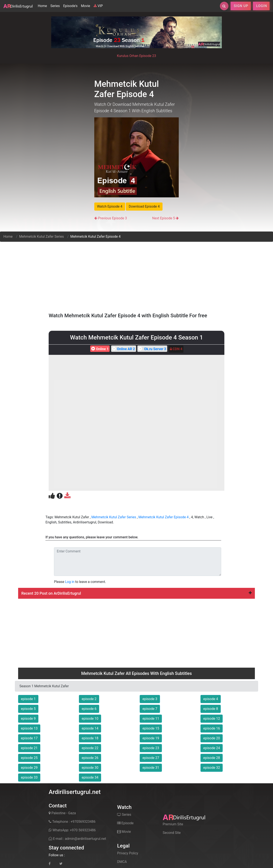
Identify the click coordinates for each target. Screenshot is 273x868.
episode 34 (90, 777)
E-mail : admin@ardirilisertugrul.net (77, 839)
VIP (98, 6)
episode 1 (28, 699)
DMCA (122, 862)
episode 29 (29, 768)
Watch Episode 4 (110, 206)
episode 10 (90, 719)
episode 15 (151, 728)
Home (43, 6)
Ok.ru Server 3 (152, 349)
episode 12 (212, 719)
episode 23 (151, 748)
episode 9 (28, 719)
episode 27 (151, 758)
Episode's (70, 6)
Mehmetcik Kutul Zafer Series (42, 237)
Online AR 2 (123, 349)
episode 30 (90, 768)
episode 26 (90, 758)
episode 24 (212, 748)
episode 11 (151, 719)
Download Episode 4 (144, 206)
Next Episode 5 (163, 218)
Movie (85, 6)
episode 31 (151, 768)
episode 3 (150, 699)
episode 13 (29, 728)
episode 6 (89, 709)
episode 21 (29, 748)
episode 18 (90, 738)
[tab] (136, 593)
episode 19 (151, 738)
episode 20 (212, 738)
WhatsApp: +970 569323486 (72, 830)
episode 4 (211, 699)
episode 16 (212, 728)
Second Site (172, 833)
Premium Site (173, 824)
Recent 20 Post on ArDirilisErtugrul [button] (136, 593)
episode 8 (211, 709)
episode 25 (29, 758)
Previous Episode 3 (113, 218)
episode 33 (29, 777)
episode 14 (90, 728)
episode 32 (212, 768)
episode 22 (90, 748)
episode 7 (150, 709)
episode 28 (212, 758)
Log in (70, 582)
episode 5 (28, 709)
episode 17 (29, 738)
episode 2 (89, 699)
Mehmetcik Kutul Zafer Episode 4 (163, 517)
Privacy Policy (128, 853)
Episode (125, 823)
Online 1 (99, 349)
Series (55, 6)
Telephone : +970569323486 (72, 822)
